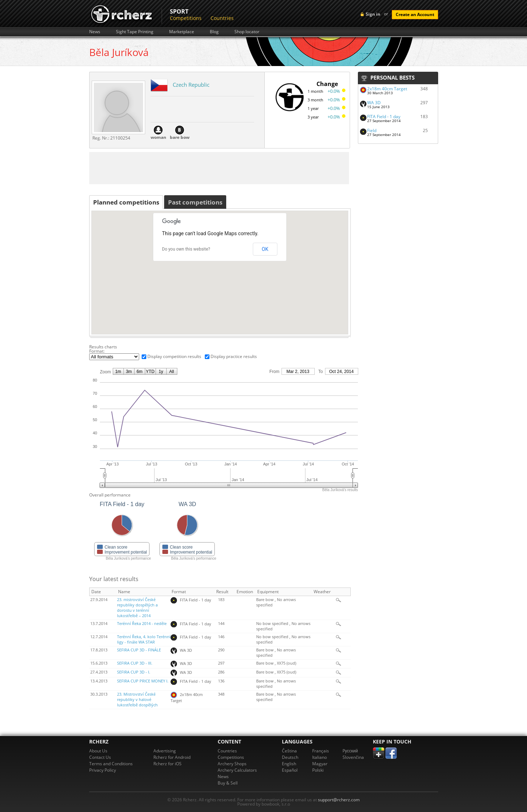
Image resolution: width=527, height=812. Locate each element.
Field (372, 130)
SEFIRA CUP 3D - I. (134, 672)
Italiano (320, 757)
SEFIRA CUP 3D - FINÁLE (139, 650)
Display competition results (174, 356)
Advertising (165, 751)
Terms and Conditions (111, 764)
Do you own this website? (186, 249)
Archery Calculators (237, 770)
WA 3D (374, 103)
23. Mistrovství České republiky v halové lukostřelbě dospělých (137, 700)
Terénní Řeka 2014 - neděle (142, 624)
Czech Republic (191, 85)
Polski (318, 770)
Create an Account (415, 14)
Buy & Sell (228, 783)
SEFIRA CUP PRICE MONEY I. (143, 681)
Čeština (289, 751)
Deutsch (290, 757)
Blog (214, 32)
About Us (98, 751)
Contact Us (100, 757)
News (95, 32)
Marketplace (182, 32)
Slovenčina (353, 757)
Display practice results (234, 356)
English (289, 764)
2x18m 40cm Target (387, 89)
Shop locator (247, 32)
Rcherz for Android (172, 757)
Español (290, 770)
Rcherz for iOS (168, 764)
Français (321, 751)
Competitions (186, 18)
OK (265, 249)
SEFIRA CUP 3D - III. (135, 663)
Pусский (350, 751)
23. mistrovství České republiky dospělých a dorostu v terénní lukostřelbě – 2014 (137, 608)
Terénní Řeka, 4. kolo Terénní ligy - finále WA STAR (144, 639)
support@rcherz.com (339, 800)
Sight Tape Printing (135, 32)
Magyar (320, 764)
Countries (222, 18)
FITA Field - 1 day (384, 117)
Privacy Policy (103, 770)
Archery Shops (232, 764)
